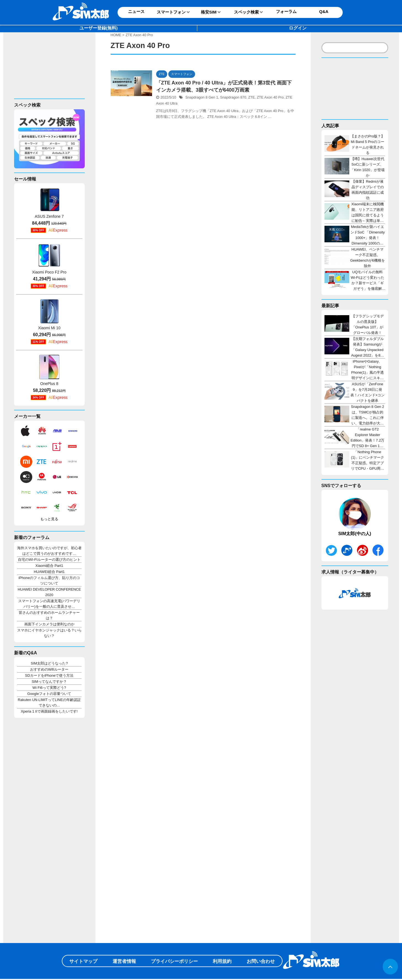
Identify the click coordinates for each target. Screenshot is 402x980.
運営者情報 (124, 961)
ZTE (251, 97)
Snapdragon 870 (233, 97)
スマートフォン (171, 12)
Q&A (324, 11)
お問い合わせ (261, 961)
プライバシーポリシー (174, 961)
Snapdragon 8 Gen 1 (202, 97)
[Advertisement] (47, 70)
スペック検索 (246, 12)
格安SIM (209, 12)
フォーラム (286, 11)
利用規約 (222, 961)
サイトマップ (83, 961)
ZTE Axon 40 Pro (270, 97)
